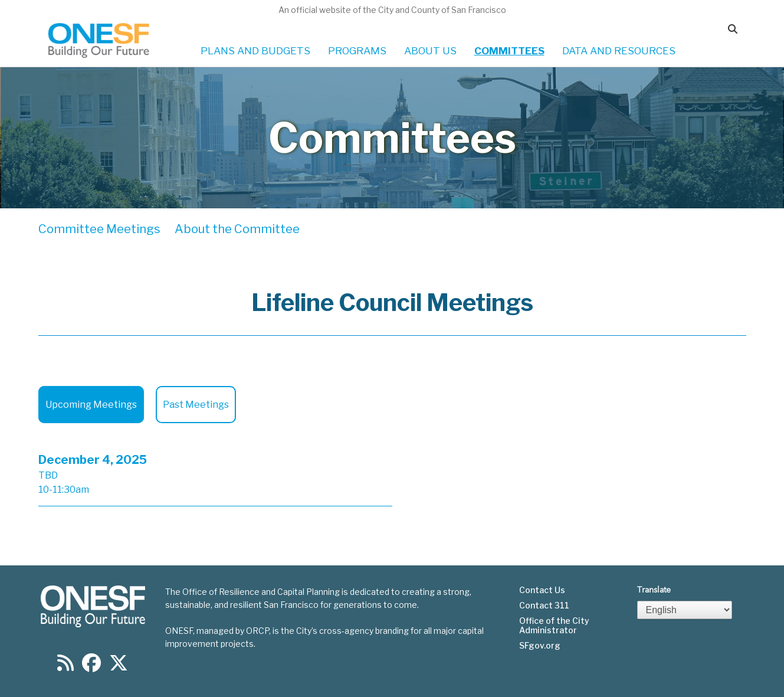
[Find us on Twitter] (119, 667)
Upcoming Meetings (91, 405)
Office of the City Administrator (554, 626)
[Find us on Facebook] (91, 667)
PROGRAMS (357, 51)
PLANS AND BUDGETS (255, 51)
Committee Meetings (99, 229)
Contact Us (542, 590)
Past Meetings (196, 405)
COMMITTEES (509, 51)
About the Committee (237, 229)
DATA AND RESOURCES (619, 51)
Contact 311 (544, 606)
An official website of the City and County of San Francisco (392, 10)
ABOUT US (430, 51)
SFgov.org (540, 646)
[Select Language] (685, 610)
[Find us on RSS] (65, 667)
